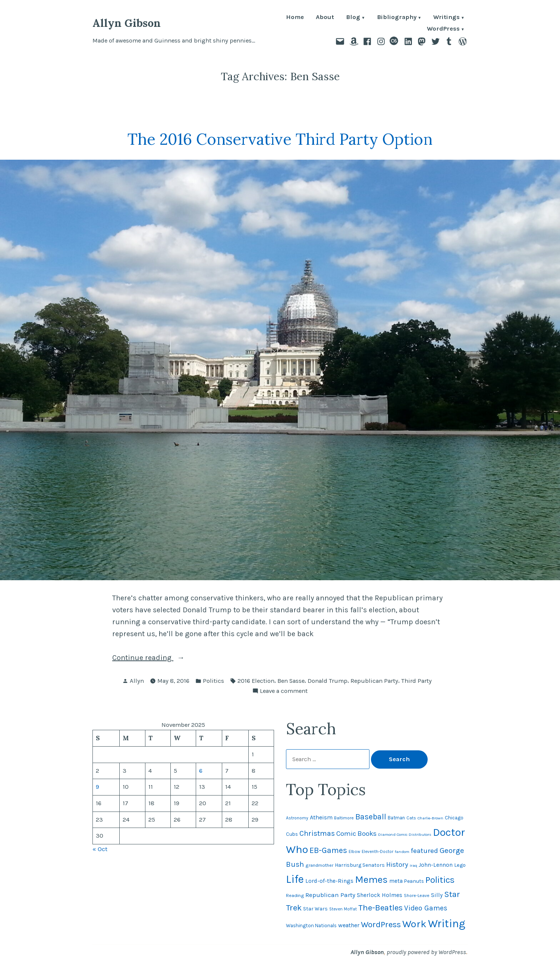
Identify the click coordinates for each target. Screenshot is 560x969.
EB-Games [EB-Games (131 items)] (328, 850)
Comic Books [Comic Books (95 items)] (356, 834)
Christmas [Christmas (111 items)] (317, 833)
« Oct (100, 849)
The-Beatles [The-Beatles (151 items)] (380, 908)
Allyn (137, 681)
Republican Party (374, 681)
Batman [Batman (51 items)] (396, 818)
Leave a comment (284, 691)
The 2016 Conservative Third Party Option (280, 139)
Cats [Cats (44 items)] (411, 818)
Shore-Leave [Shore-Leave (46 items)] (417, 895)
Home (295, 18)
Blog (353, 18)
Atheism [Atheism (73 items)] (321, 817)
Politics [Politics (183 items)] (440, 880)
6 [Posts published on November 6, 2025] (201, 771)
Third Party (416, 681)
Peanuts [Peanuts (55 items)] (414, 881)
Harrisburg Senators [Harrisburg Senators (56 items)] (360, 865)
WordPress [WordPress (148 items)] (381, 924)
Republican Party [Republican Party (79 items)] (330, 895)
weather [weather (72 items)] (349, 925)
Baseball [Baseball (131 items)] (371, 817)
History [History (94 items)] (397, 865)
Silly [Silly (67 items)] (437, 895)
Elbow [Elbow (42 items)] (354, 852)
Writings (446, 18)
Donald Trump (328, 681)
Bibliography (397, 18)
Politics (213, 681)
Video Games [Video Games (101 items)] (426, 908)
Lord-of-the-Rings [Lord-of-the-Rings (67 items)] (329, 881)
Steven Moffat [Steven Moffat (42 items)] (343, 909)
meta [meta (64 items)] (396, 881)
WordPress (443, 29)
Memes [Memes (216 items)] (371, 880)
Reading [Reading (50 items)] (295, 895)
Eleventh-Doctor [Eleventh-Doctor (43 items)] (377, 851)
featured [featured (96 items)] (424, 851)
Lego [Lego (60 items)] (460, 865)
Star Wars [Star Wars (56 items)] (315, 909)
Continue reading (164, 658)
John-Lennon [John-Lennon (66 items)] (436, 865)
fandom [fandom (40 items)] (402, 852)
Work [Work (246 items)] (414, 924)
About (325, 18)
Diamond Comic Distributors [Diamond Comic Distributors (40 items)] (405, 834)
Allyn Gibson (127, 23)
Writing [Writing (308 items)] (447, 923)
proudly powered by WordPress (426, 952)
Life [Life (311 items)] (295, 879)
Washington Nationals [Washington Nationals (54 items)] (311, 926)
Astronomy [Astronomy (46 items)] (297, 818)
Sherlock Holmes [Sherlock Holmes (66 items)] (380, 895)
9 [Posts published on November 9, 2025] (97, 787)
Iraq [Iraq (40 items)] (413, 865)
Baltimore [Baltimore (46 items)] (344, 818)
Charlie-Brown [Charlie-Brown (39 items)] (430, 818)
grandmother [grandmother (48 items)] (319, 865)
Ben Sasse (291, 681)
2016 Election (256, 681)
